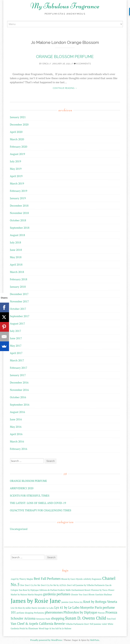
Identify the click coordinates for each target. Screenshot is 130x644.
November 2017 (19, 301)
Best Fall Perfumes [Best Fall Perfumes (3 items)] (47, 579)
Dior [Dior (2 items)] (22, 585)
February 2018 (19, 279)
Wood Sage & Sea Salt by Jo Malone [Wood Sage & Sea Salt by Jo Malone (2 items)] (55, 628)
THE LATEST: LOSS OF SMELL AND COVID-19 (38, 503)
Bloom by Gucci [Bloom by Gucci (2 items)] (68, 579)
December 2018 (19, 206)
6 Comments (82, 64)
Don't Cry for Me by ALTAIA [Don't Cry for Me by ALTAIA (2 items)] (54, 585)
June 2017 (16, 338)
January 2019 (18, 198)
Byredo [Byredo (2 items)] (79, 579)
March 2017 (17, 360)
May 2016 (16, 427)
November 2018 (19, 213)
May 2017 (16, 346)
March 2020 (17, 139)
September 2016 (20, 405)
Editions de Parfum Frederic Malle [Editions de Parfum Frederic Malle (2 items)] (55, 590)
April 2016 (16, 434)
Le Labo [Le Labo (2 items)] (50, 608)
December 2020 (19, 124)
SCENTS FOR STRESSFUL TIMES (30, 496)
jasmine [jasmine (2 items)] (65, 602)
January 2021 (18, 117)
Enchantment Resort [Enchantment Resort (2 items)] (81, 590)
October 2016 (18, 397)
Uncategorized (19, 529)
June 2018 (16, 250)
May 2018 (16, 257)
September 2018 (20, 228)
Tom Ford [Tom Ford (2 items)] (111, 619)
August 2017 (18, 323)
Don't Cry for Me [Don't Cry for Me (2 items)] (33, 585)
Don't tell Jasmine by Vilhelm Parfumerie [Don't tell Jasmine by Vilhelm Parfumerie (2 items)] (86, 585)
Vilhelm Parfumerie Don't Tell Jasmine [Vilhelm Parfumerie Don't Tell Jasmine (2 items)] (83, 624)
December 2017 (19, 294)
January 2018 (18, 287)
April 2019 (16, 176)
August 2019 (18, 154)
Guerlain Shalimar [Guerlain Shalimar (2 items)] (103, 595)
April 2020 (16, 132)
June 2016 (16, 419)
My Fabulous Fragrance (65, 6)
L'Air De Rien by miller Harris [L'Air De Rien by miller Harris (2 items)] (24, 608)
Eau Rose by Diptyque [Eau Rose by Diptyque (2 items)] (29, 590)
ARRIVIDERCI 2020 (22, 488)
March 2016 (17, 441)
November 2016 (19, 390)
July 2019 (15, 161)
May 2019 (16, 169)
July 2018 (15, 242)
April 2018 (16, 264)
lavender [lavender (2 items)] (42, 608)
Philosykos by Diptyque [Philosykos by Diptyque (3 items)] (80, 612)
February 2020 (19, 147)
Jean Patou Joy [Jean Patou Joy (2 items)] (76, 602)
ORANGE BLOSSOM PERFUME (65, 57)
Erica (46, 64)
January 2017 (18, 375)
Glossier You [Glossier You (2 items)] (76, 595)
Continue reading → (65, 88)
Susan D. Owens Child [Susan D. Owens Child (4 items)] (86, 618)
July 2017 (15, 331)
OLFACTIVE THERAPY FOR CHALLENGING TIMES (41, 510)
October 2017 (18, 309)
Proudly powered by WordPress (46, 640)
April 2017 (16, 353)
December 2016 (19, 382)
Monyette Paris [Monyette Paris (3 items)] (91, 608)
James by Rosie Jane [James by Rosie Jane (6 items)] (36, 601)
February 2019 (19, 191)
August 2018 (18, 235)
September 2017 (20, 316)
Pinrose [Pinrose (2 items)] (101, 613)
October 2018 (18, 220)
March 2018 (17, 272)
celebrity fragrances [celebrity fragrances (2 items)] (92, 579)
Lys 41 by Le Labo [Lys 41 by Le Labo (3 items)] (67, 608)
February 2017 (19, 368)
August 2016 (18, 412)
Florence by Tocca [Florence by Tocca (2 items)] (99, 590)
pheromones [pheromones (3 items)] (54, 612)
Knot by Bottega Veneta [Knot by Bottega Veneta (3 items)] (100, 602)
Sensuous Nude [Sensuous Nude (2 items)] (43, 619)
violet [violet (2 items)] (104, 624)
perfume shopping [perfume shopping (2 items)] (25, 613)
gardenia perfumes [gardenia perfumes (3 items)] (57, 594)
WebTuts (95, 640)
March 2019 (17, 183)
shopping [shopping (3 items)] (58, 618)
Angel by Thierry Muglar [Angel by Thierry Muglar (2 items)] (22, 579)
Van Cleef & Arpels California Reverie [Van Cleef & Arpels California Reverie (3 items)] (38, 624)
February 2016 (19, 449)
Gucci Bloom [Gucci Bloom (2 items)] (89, 595)
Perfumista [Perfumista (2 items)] (39, 613)
